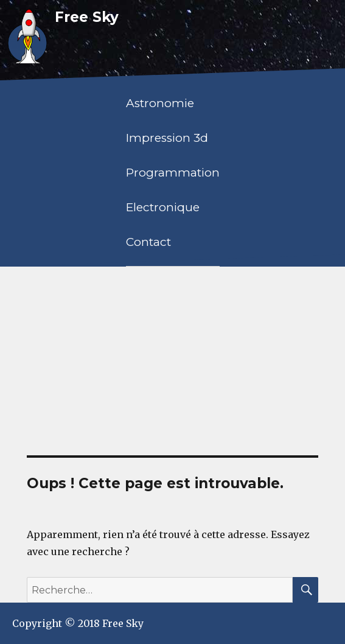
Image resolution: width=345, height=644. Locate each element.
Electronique (163, 207)
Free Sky (87, 17)
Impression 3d (167, 138)
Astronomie (160, 103)
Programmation (173, 173)
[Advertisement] (174, 359)
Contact (148, 242)
